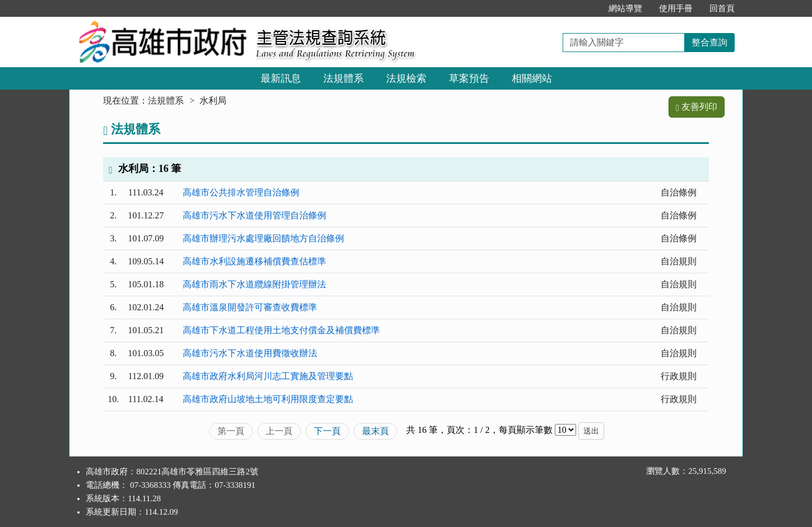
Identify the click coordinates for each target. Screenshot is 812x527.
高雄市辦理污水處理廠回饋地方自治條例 (263, 238)
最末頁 (375, 431)
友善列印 (697, 107)
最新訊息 (281, 78)
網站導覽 (625, 8)
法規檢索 (406, 78)
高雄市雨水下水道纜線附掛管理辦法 (254, 284)
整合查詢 (709, 42)
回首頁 (722, 8)
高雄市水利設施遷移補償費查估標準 (254, 261)
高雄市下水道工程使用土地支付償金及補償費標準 (281, 330)
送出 (591, 431)
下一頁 (327, 431)
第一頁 (231, 431)
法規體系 (344, 78)
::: (588, 8)
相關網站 (532, 78)
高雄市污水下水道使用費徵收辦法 (250, 353)
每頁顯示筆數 (526, 430)
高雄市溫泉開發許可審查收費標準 (250, 307)
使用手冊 (676, 8)
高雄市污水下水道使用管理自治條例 (254, 215)
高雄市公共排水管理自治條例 (241, 192)
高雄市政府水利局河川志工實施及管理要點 (268, 376)
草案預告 (469, 78)
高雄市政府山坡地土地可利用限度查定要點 (268, 399)
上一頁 (279, 431)
